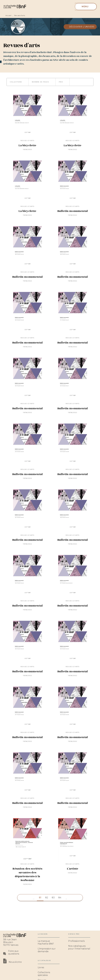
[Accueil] (15, 7)
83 (53, 898)
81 (40, 898)
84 (60, 898)
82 (47, 898)
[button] (80, 27)
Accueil (8, 15)
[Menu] (86, 7)
